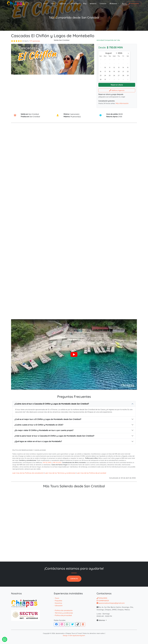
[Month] (111, 53)
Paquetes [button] (63, 4)
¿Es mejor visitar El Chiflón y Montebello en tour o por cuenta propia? (44, 430)
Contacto (103, 4)
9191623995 (102, 598)
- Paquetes (58, 601)
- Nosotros (58, 603)
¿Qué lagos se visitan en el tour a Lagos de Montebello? (38, 441)
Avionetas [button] (75, 4)
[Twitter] (72, 624)
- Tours (56, 598)
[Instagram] (62, 624)
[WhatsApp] (67, 624)
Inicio (45, 4)
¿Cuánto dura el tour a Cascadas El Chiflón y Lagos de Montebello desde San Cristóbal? (52, 404)
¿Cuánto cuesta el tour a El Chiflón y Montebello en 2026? (39, 425)
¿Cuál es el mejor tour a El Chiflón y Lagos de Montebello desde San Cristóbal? (48, 419)
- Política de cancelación (63, 610)
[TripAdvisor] (83, 624)
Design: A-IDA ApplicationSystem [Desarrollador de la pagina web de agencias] (74, 635)
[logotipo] (16, 4)
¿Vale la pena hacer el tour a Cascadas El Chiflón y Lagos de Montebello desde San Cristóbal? (54, 436)
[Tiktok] (78, 624)
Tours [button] (53, 4)
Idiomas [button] (114, 4)
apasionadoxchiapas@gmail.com (111, 603)
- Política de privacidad (63, 615)
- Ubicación (58, 605)
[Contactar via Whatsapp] (5, 639)
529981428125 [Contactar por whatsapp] (103, 601)
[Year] (121, 53)
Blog (85, 4)
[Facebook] (56, 624)
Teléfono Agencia (117, 90)
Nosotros (93, 4)
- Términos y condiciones (63, 613)
